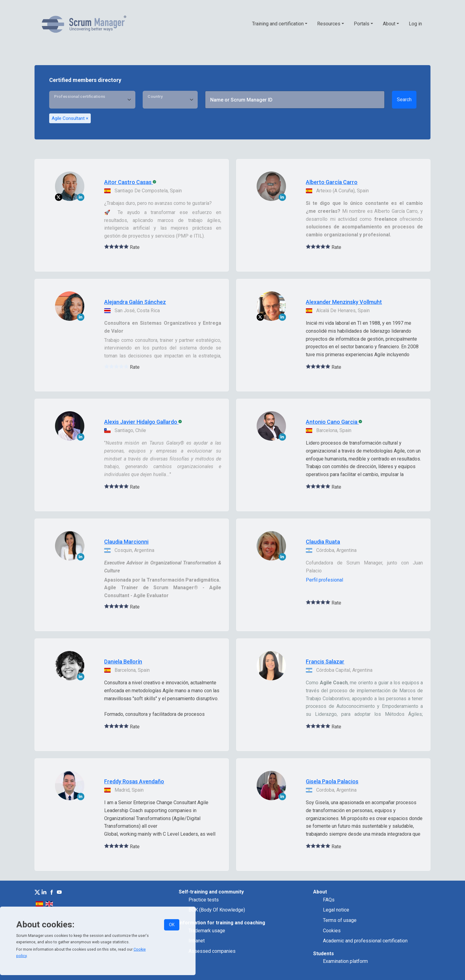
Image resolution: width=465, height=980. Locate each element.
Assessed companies (212, 951)
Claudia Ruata (323, 542)
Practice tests (204, 900)
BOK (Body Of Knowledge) (217, 910)
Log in (415, 24)
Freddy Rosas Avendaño (134, 781)
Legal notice (336, 910)
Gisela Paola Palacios (332, 781)
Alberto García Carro (332, 182)
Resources (329, 24)
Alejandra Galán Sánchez (135, 302)
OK (172, 925)
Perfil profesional (324, 580)
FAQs (329, 900)
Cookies (332, 931)
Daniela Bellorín (123, 662)
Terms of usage (340, 920)
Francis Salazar (325, 662)
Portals (362, 24)
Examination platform (345, 961)
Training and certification (278, 24)
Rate (135, 247)
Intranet (197, 941)
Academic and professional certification (365, 941)
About (389, 24)
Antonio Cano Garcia (332, 422)
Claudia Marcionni (126, 542)
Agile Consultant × (70, 118)
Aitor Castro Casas (128, 182)
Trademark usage (207, 931)
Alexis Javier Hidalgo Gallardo (141, 422)
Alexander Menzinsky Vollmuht (344, 302)
